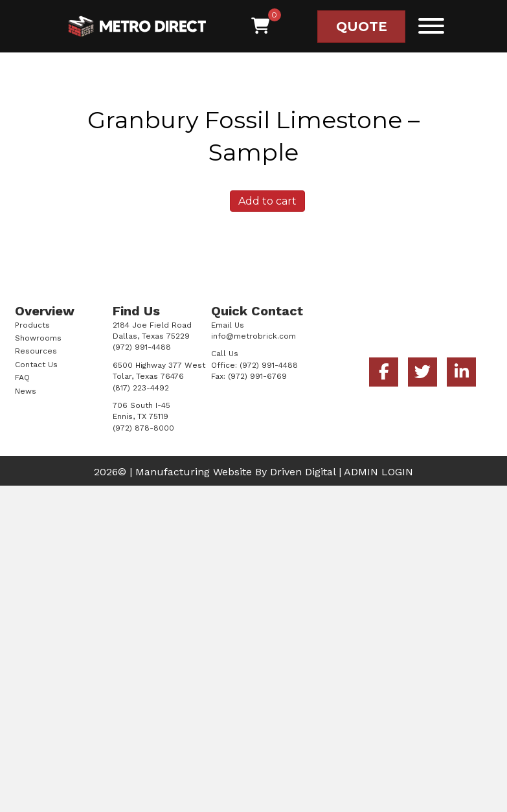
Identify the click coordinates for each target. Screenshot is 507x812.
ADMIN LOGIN (378, 472)
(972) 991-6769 (257, 376)
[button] (428, 26)
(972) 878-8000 (143, 428)
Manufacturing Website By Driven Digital (235, 472)
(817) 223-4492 (141, 388)
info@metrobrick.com (253, 336)
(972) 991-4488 (269, 365)
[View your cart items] (260, 26)
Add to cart (267, 201)
